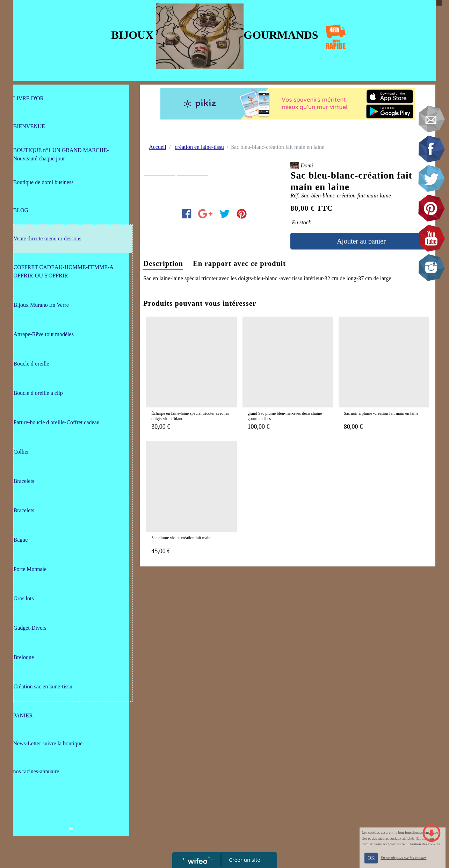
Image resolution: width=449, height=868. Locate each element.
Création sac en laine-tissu (43, 686)
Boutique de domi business (44, 182)
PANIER (23, 715)
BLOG (21, 210)
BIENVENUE (29, 126)
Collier (21, 452)
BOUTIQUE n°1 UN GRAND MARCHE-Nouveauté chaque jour (61, 154)
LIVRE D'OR (29, 98)
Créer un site (244, 860)
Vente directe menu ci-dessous (48, 238)
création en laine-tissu (199, 147)
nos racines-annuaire (36, 771)
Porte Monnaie (30, 569)
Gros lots (24, 598)
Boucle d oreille (31, 364)
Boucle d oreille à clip (38, 393)
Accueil (158, 147)
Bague (21, 540)
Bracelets (24, 481)
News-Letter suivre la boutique (48, 743)
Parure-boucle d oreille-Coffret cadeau (57, 422)
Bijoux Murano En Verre (41, 305)
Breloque (24, 657)
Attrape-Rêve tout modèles (44, 334)
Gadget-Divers (30, 628)
